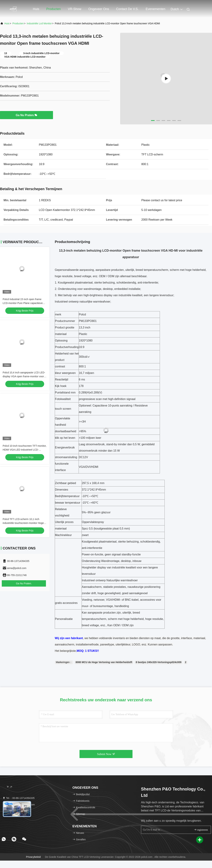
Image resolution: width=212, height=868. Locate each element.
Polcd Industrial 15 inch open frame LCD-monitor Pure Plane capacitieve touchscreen (23, 303)
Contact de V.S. (127, 9)
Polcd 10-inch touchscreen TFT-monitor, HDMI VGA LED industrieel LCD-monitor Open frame (25, 450)
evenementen (156, 9)
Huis (36, 9)
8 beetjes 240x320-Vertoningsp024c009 (158, 662)
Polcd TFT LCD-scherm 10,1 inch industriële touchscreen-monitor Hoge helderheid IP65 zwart (23, 523)
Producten (54, 9)
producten (18, 23)
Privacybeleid (33, 857)
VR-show (75, 9)
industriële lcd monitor (39, 23)
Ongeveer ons (99, 9)
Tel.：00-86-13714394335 (19, 798)
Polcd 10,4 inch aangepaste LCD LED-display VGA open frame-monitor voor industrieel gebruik (24, 376)
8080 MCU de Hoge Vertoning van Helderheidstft (104, 662)
